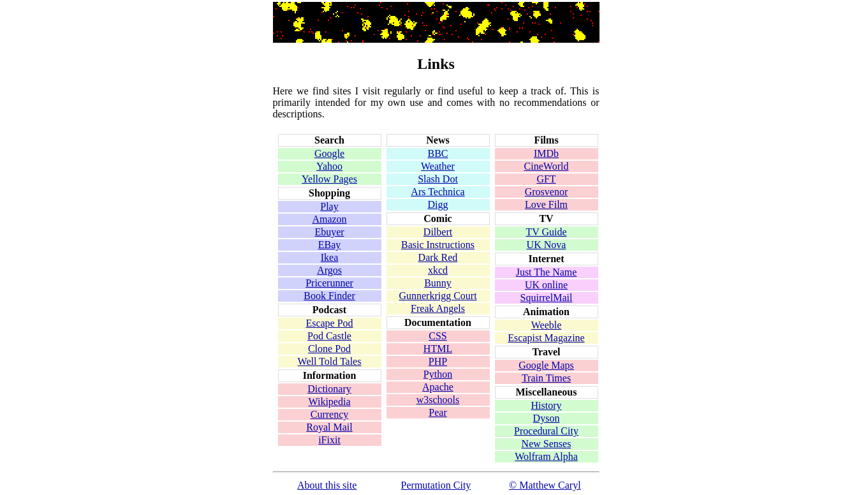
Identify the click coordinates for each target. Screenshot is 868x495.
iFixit (329, 440)
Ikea (330, 257)
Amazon (329, 219)
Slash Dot (438, 179)
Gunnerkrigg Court (438, 296)
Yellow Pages (329, 179)
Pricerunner (329, 283)
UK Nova (547, 245)
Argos (329, 270)
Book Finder (329, 296)
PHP (438, 361)
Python (438, 374)
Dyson (547, 418)
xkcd (438, 270)
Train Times (546, 378)
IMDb (546, 153)
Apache (438, 387)
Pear (438, 412)
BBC (438, 153)
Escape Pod (329, 323)
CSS (438, 336)
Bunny (438, 283)
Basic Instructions (438, 245)
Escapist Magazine (546, 338)
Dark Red (438, 257)
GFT (546, 179)
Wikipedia (330, 402)
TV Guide (546, 232)
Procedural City (546, 431)
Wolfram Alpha (546, 456)
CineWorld (547, 166)
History (547, 405)
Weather (438, 166)
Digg (438, 204)
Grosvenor (547, 192)
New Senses (547, 444)
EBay (330, 245)
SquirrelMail (547, 298)
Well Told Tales (330, 361)
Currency (330, 414)
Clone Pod (329, 349)
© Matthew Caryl (545, 485)
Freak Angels (438, 308)
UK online (546, 285)
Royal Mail (329, 427)
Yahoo (329, 166)
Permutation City (436, 485)
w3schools (438, 400)
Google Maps (546, 365)
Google (329, 153)
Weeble (547, 325)
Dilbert (438, 232)
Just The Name (547, 272)
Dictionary (329, 389)
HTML (438, 349)
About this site (327, 485)
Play (329, 206)
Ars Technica (438, 192)
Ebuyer (329, 232)
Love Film (546, 204)
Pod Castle (329, 336)
